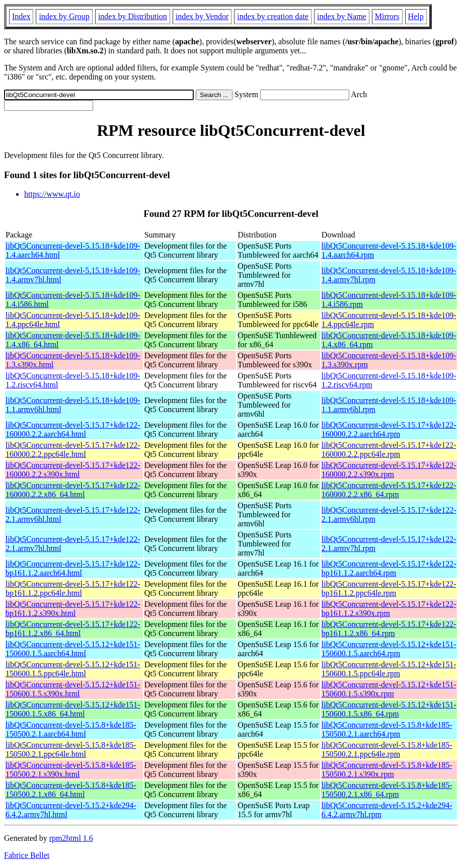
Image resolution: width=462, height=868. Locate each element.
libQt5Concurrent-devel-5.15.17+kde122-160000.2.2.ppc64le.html (73, 450)
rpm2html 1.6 (71, 838)
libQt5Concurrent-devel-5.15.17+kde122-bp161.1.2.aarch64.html (73, 568)
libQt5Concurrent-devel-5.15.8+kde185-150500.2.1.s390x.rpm (387, 770)
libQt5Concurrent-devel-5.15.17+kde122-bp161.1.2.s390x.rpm (389, 609)
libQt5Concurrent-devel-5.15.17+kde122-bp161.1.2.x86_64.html (73, 629)
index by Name (342, 16)
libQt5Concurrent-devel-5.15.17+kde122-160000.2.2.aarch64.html (73, 429)
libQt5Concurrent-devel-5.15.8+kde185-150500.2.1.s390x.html (71, 770)
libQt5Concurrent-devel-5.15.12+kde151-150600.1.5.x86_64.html (73, 709)
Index (21, 16)
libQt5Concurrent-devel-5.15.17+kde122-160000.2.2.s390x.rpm (389, 470)
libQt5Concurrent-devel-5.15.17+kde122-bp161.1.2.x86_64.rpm (389, 629)
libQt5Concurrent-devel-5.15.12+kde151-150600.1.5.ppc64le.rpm (389, 669)
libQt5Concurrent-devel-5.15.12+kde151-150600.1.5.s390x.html (73, 689)
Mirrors (387, 16)
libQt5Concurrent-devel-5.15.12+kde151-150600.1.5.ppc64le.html (73, 669)
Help (416, 16)
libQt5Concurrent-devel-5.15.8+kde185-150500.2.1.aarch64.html (71, 729)
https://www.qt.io (52, 194)
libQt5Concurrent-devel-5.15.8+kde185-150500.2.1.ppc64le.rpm (387, 749)
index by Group (64, 16)
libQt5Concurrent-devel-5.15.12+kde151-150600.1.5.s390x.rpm (389, 689)
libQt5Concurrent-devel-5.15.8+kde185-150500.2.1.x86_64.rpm (387, 790)
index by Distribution (133, 16)
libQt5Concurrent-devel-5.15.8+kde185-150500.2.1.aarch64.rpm (387, 729)
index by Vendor (202, 16)
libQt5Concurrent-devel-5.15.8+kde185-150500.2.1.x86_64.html (71, 790)
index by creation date (273, 16)
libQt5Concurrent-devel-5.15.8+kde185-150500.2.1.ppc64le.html (71, 749)
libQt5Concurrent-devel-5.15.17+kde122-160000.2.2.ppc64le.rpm (389, 450)
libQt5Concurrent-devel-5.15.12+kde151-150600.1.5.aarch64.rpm (389, 649)
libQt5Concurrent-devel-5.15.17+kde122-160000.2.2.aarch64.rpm (389, 429)
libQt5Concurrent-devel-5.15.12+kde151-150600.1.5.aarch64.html (73, 649)
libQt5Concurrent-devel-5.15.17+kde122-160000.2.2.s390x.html (73, 470)
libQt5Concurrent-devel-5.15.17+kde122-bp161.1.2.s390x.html (73, 609)
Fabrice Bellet (27, 855)
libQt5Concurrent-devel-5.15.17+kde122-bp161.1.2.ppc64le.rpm (389, 588)
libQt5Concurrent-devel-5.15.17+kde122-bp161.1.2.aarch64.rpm (389, 568)
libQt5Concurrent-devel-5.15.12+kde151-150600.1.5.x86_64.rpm (389, 709)
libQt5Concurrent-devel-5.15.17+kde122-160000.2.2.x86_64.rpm (389, 490)
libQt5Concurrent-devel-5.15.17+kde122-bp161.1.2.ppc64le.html (73, 588)
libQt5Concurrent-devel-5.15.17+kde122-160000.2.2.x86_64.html (73, 490)
